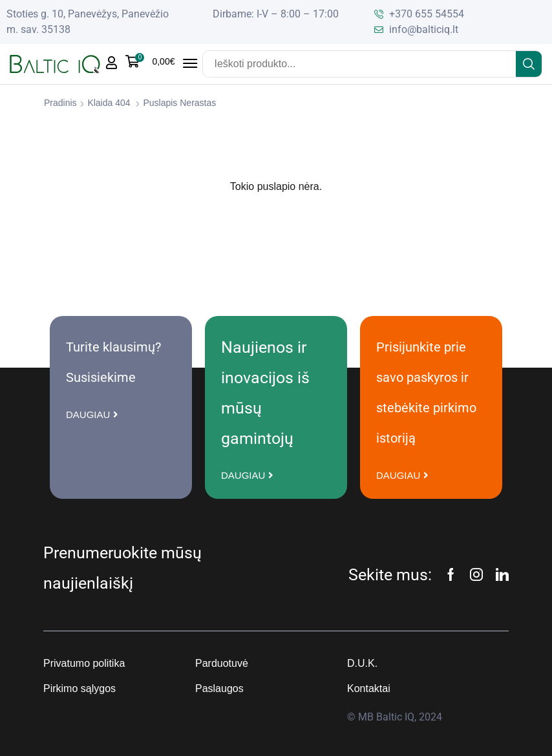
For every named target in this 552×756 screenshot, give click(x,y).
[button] (150, 61)
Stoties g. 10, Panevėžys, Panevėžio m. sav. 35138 (88, 22)
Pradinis (60, 103)
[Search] (529, 64)
